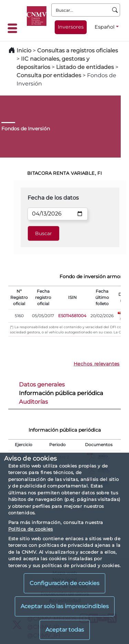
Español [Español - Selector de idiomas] (105, 27)
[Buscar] (115, 10)
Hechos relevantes (97, 364)
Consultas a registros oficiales (78, 51)
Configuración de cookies (64, 583)
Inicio (24, 51)
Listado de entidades (85, 67)
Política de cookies (31, 529)
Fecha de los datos (53, 198)
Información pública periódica (61, 393)
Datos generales (42, 384)
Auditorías (33, 402)
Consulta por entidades (49, 75)
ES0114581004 (72, 316)
